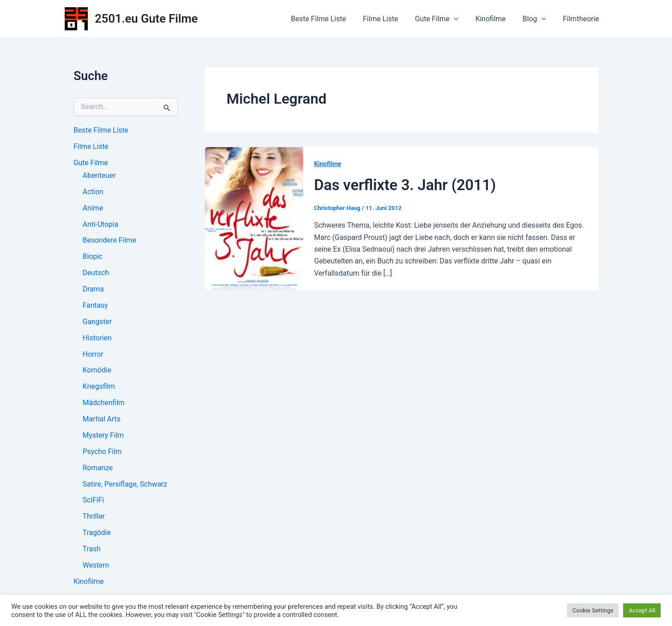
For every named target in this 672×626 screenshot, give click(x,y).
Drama (93, 289)
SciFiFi (93, 501)
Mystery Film (103, 436)
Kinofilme (497, 19)
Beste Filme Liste (332, 19)
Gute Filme (445, 19)
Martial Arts (102, 420)
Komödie (97, 371)
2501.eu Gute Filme (147, 19)
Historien (97, 338)
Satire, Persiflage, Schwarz (125, 485)
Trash (92, 550)
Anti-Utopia (101, 224)
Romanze (98, 469)
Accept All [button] (642, 610)
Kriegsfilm (99, 387)
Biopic (93, 257)
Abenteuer (99, 175)
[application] (462, 19)
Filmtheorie (582, 19)
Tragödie (97, 534)
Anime (93, 208)
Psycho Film (102, 452)
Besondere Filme (110, 241)
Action (93, 192)
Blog (538, 19)
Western (96, 566)
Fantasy (95, 306)
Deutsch (96, 273)
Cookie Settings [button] (593, 610)
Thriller (94, 518)
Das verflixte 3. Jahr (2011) (405, 185)
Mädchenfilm (104, 404)
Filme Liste (391, 19)
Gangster (98, 322)
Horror (93, 355)
